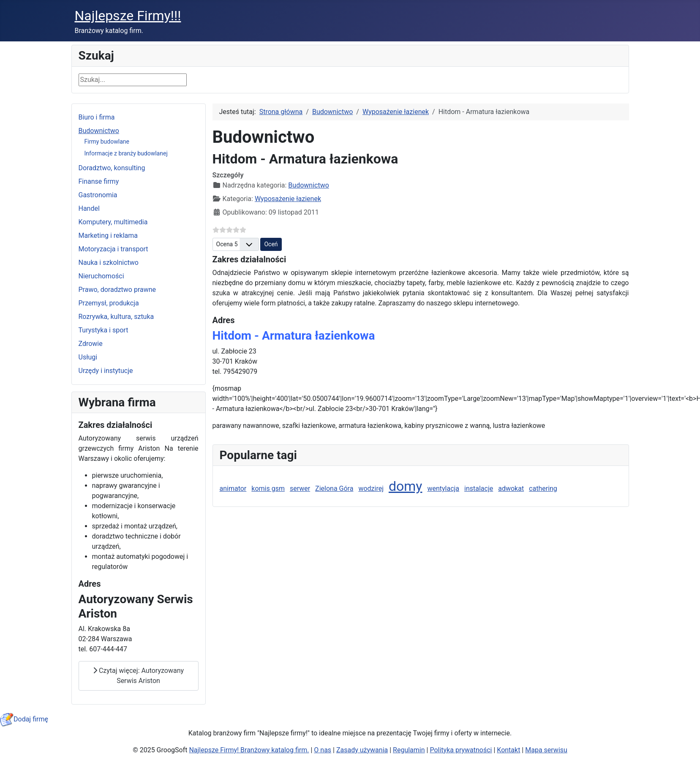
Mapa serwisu (546, 750)
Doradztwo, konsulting (112, 168)
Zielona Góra (334, 488)
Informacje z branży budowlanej (126, 153)
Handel (89, 208)
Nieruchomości (101, 276)
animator (233, 488)
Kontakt (508, 750)
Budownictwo (99, 131)
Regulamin (409, 750)
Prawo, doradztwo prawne (117, 290)
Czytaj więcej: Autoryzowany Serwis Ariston (138, 676)
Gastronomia (98, 195)
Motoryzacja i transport (113, 249)
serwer (300, 488)
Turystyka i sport (104, 330)
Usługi (88, 357)
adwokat (511, 488)
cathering (543, 488)
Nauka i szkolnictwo (109, 263)
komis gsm (268, 488)
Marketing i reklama (108, 235)
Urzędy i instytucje (106, 371)
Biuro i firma (97, 117)
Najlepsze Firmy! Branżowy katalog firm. (249, 750)
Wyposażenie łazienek (288, 199)
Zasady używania (362, 750)
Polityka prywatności (461, 750)
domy (406, 486)
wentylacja (443, 488)
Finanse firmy (99, 181)
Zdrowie (91, 344)
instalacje (479, 488)
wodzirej (371, 488)
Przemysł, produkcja (109, 303)
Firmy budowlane (107, 142)
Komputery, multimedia (113, 222)
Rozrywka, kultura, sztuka (116, 317)
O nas (323, 750)
